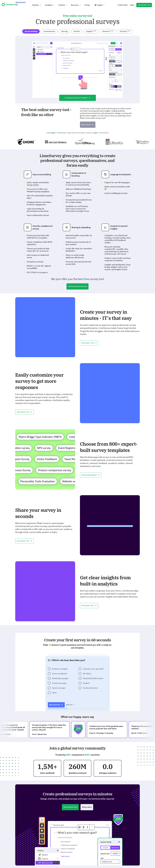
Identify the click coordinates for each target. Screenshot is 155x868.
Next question (56, 705)
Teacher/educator (90, 688)
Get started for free (70, 807)
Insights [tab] (91, 31)
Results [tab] (77, 31)
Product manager (59, 683)
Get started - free (144, 5)
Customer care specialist (93, 669)
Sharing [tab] (64, 31)
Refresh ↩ (70, 705)
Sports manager (59, 688)
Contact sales (123, 5)
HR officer (87, 674)
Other (54, 693)
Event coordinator (60, 674)
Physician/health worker (93, 678)
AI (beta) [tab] (125, 31)
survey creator (33, 185)
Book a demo (88, 125)
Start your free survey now (77, 286)
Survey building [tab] (31, 31)
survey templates (42, 191)
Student (86, 683)
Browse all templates (91, 475)
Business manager (60, 669)
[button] (37, 5)
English (100, 5)
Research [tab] (108, 31)
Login (132, 5)
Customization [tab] (49, 31)
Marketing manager (60, 678)
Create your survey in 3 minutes (77, 98)
